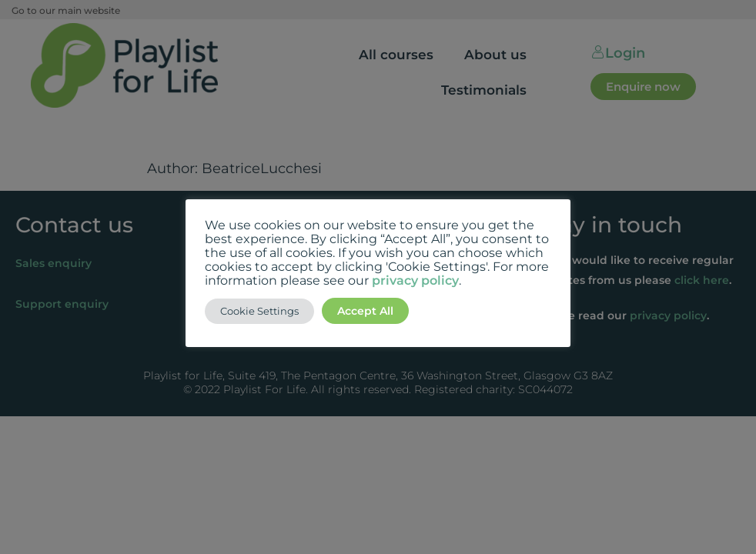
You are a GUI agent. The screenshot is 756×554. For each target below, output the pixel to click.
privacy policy (415, 280)
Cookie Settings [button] (259, 311)
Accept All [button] (365, 311)
